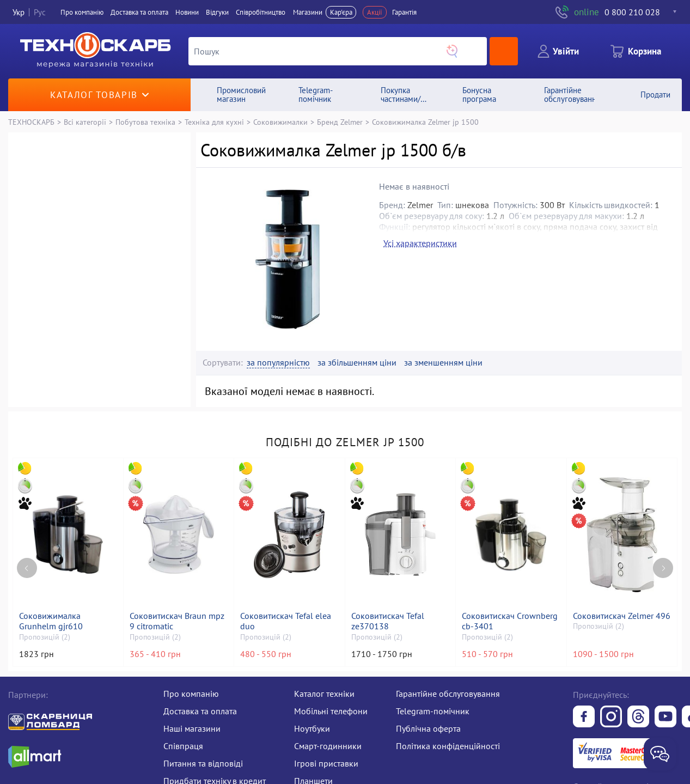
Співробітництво (261, 12)
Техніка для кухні (214, 122)
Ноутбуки (312, 728)
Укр (19, 12)
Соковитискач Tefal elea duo (286, 621)
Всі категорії (85, 122)
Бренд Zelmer (340, 122)
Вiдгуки (217, 12)
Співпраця (183, 746)
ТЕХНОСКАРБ (31, 122)
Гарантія (404, 12)
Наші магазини (192, 728)
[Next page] (663, 568)
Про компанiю (82, 12)
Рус (40, 12)
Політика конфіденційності (448, 746)
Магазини (308, 12)
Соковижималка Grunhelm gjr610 (51, 621)
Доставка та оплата (139, 12)
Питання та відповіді (203, 763)
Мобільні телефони (331, 711)
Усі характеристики (420, 243)
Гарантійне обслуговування (448, 694)
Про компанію (191, 694)
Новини (187, 12)
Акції (375, 12)
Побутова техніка (145, 122)
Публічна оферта (428, 728)
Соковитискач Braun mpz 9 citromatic (177, 621)
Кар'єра (341, 12)
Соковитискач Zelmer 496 (622, 616)
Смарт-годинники (328, 746)
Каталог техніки (324, 694)
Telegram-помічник (433, 711)
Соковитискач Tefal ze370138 (388, 621)
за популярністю (278, 363)
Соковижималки (280, 122)
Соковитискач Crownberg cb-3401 (510, 621)
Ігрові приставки (326, 763)
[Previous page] (27, 568)
